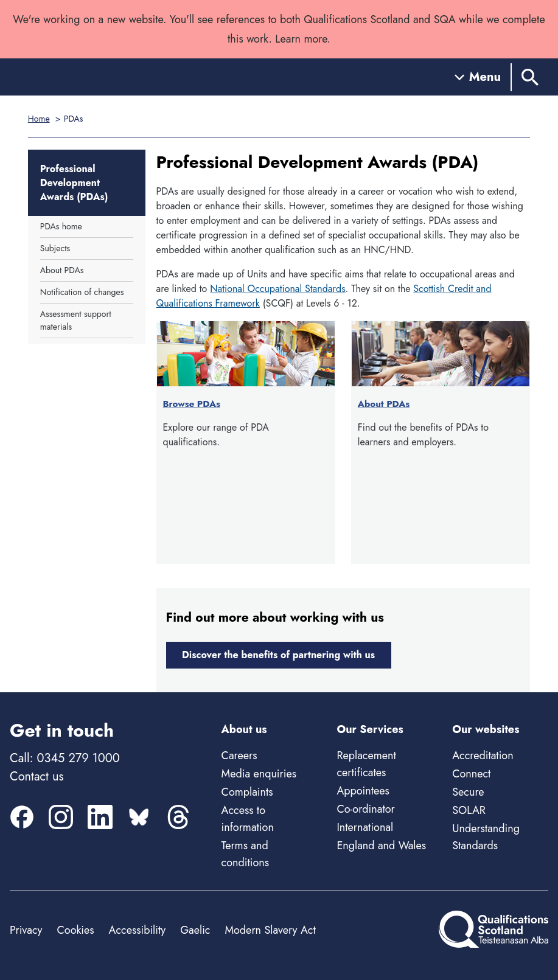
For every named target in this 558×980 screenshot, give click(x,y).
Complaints (247, 792)
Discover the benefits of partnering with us (278, 655)
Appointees (363, 791)
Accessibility (138, 930)
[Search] (530, 77)
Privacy (26, 930)
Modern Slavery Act (270, 930)
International (365, 827)
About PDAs (62, 270)
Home (39, 119)
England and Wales (381, 846)
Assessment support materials (76, 320)
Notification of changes (82, 292)
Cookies (75, 930)
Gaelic (195, 930)
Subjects (55, 248)
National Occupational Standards (277, 289)
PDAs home (61, 226)
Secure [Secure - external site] (468, 792)
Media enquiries (259, 774)
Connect (471, 774)
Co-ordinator (365, 809)
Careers (239, 756)
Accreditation (483, 756)
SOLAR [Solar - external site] (469, 810)
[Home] (65, 77)
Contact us (37, 777)
